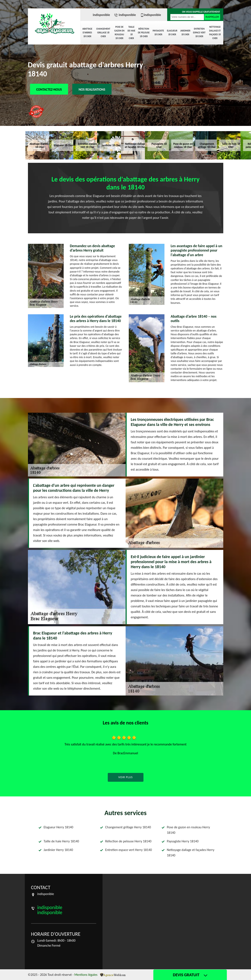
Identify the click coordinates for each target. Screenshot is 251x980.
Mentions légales (86, 975)
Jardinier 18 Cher (185, 33)
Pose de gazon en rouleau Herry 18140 (188, 830)
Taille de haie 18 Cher (131, 33)
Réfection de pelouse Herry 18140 (128, 841)
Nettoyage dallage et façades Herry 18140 (191, 853)
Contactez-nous (49, 89)
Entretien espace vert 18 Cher (199, 33)
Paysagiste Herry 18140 (183, 841)
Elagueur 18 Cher (172, 33)
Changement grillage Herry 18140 (128, 827)
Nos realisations (92, 89)
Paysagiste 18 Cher (158, 33)
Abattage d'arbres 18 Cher (87, 33)
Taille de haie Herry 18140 (61, 841)
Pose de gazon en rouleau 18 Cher (119, 33)
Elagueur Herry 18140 (58, 827)
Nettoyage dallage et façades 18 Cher (215, 33)
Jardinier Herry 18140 (58, 850)
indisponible (101, 15)
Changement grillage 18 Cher (103, 33)
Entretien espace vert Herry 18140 (129, 850)
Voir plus (125, 777)
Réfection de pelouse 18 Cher (144, 33)
